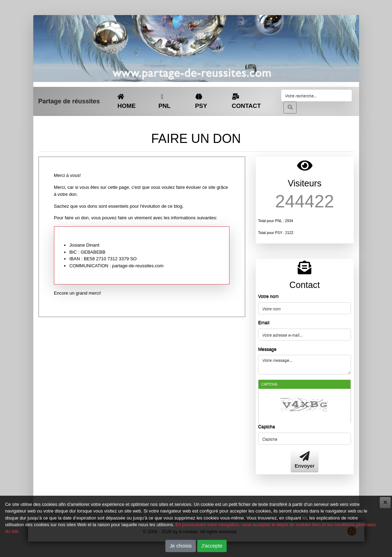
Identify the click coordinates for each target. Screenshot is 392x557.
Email (264, 322)
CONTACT (246, 101)
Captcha (267, 427)
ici (304, 518)
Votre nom (269, 296)
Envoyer (305, 460)
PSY (201, 101)
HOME (126, 101)
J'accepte (212, 546)
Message (267, 349)
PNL (164, 102)
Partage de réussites (69, 101)
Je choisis (181, 546)
